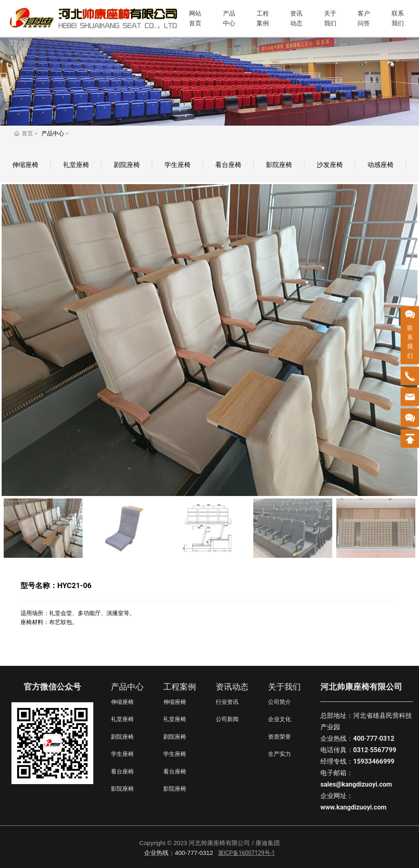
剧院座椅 (127, 165)
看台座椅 (228, 165)
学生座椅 (178, 165)
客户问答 (364, 18)
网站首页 (195, 18)
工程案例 (263, 18)
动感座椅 (381, 165)
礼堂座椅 (76, 165)
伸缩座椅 (25, 165)
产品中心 (229, 18)
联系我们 (398, 18)
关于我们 (330, 18)
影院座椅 (279, 165)
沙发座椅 (330, 165)
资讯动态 (296, 18)
